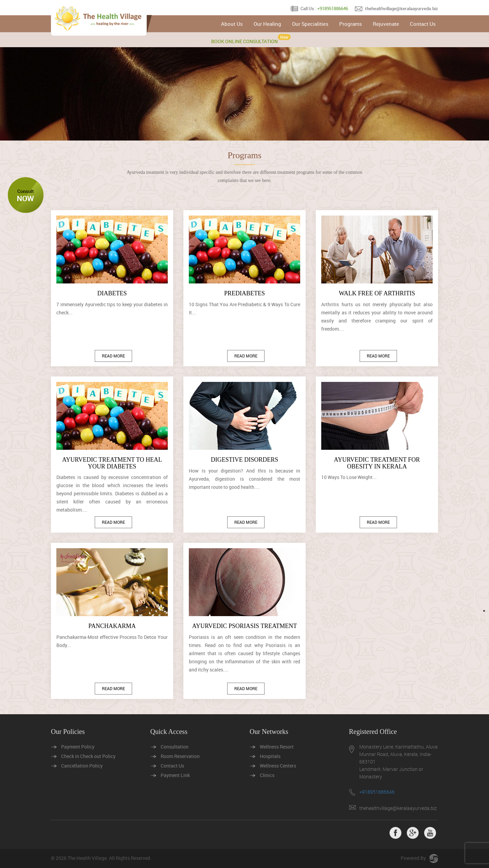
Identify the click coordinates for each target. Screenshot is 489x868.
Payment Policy (78, 747)
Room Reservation (180, 756)
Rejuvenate (386, 24)
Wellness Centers (278, 766)
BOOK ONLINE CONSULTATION (244, 41)
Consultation (175, 747)
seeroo (434, 858)
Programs (351, 24)
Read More (113, 356)
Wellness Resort (277, 747)
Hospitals (270, 756)
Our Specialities (310, 24)
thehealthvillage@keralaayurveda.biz (402, 8)
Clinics (267, 775)
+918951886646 (333, 8)
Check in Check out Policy (88, 756)
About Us (232, 24)
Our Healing (267, 24)
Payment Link (175, 775)
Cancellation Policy (82, 766)
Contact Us (423, 24)
